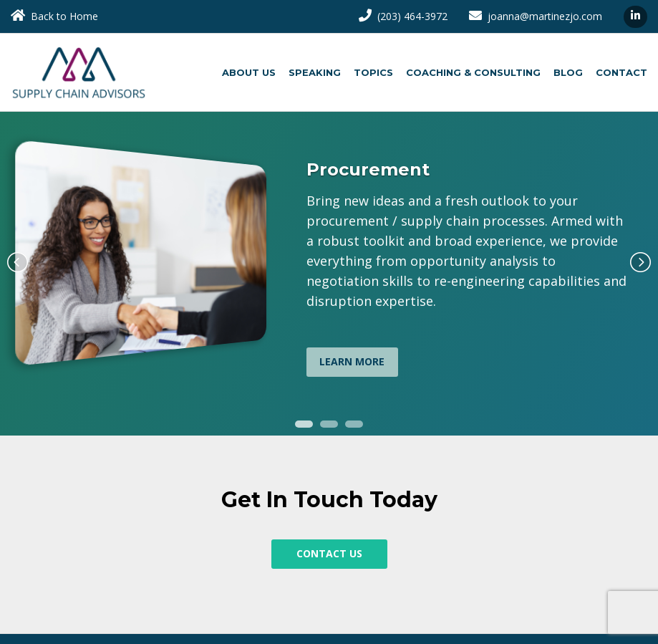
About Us (249, 72)
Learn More (352, 361)
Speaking (315, 72)
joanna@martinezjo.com (536, 16)
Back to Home (54, 16)
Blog (568, 72)
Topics (373, 72)
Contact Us (329, 553)
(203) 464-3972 (403, 16)
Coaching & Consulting (473, 72)
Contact (621, 72)
